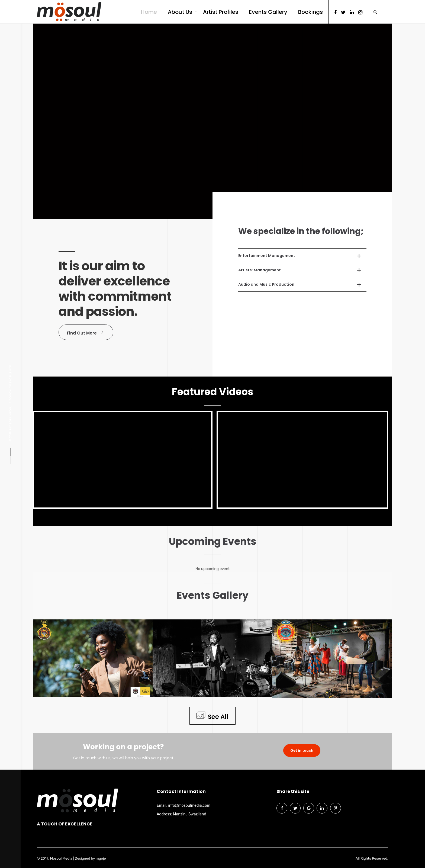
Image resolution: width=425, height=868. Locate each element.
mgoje (101, 858)
